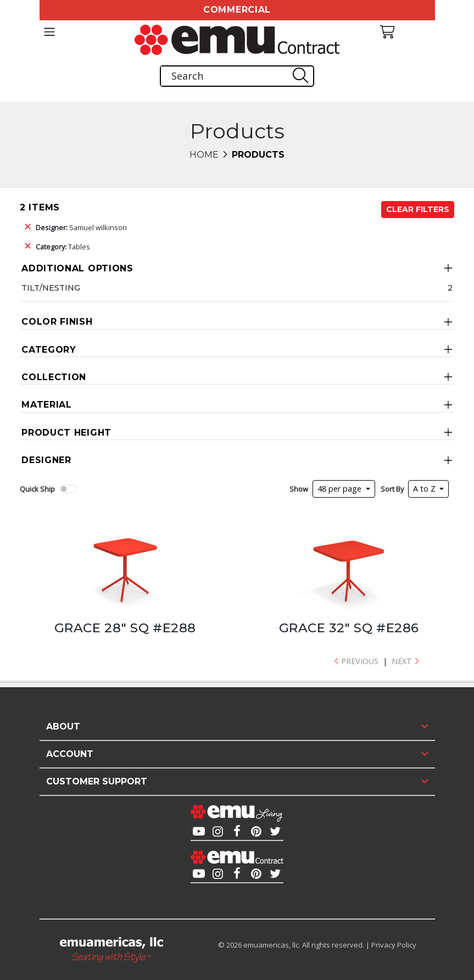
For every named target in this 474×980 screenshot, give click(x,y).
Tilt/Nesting (51, 288)
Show (299, 489)
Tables (63, 247)
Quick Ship (37, 489)
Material (47, 405)
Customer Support (97, 781)
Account (70, 754)
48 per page (341, 489)
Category (49, 350)
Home (204, 155)
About (63, 726)
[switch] (68, 489)
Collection (54, 377)
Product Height (66, 433)
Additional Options (77, 268)
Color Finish (57, 322)
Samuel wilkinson (81, 227)
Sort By (392, 489)
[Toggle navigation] (49, 32)
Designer (46, 460)
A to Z (425, 489)
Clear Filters (418, 209)
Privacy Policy (394, 945)
